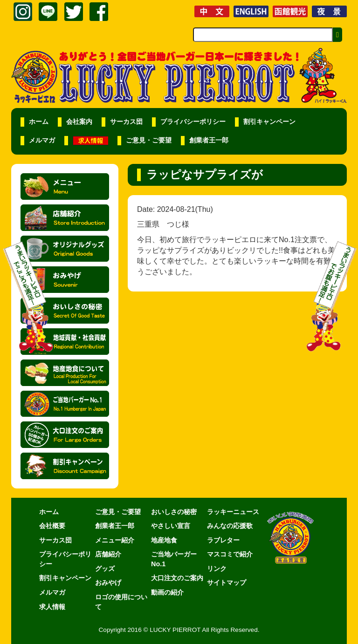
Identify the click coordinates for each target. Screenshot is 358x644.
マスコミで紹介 (230, 554)
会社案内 (79, 122)
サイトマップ (227, 583)
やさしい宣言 (171, 526)
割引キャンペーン (269, 122)
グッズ (105, 569)
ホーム (39, 122)
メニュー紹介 (115, 540)
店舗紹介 (108, 554)
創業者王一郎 (209, 140)
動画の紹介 (167, 592)
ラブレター (223, 540)
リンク (217, 569)
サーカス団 (126, 122)
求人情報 (52, 607)
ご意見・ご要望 (149, 140)
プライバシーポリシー (193, 122)
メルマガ (42, 140)
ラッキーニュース (233, 512)
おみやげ (108, 583)
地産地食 (164, 540)
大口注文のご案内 (177, 578)
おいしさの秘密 (174, 512)
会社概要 (52, 526)
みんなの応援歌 (230, 526)
